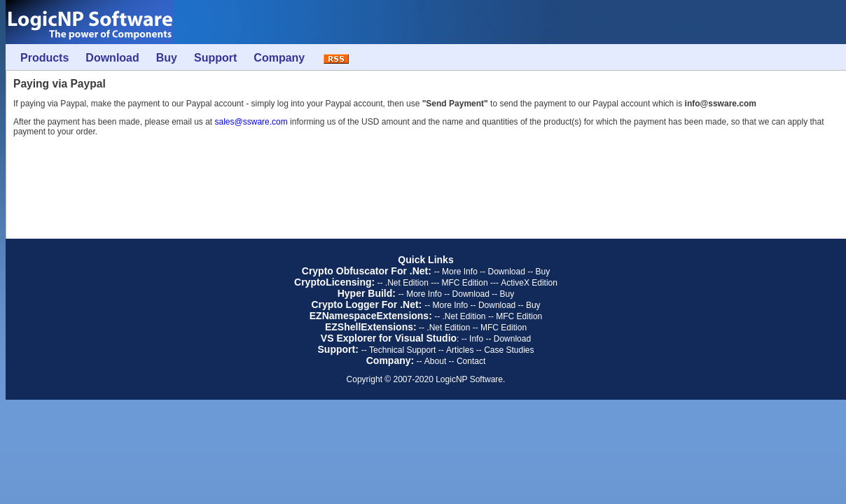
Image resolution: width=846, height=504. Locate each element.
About (435, 361)
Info (476, 339)
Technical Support (402, 350)
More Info (460, 272)
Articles (460, 350)
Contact (471, 361)
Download (506, 272)
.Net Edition (407, 283)
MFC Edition (465, 283)
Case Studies (509, 350)
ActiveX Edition (529, 283)
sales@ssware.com (251, 122)
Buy (543, 272)
